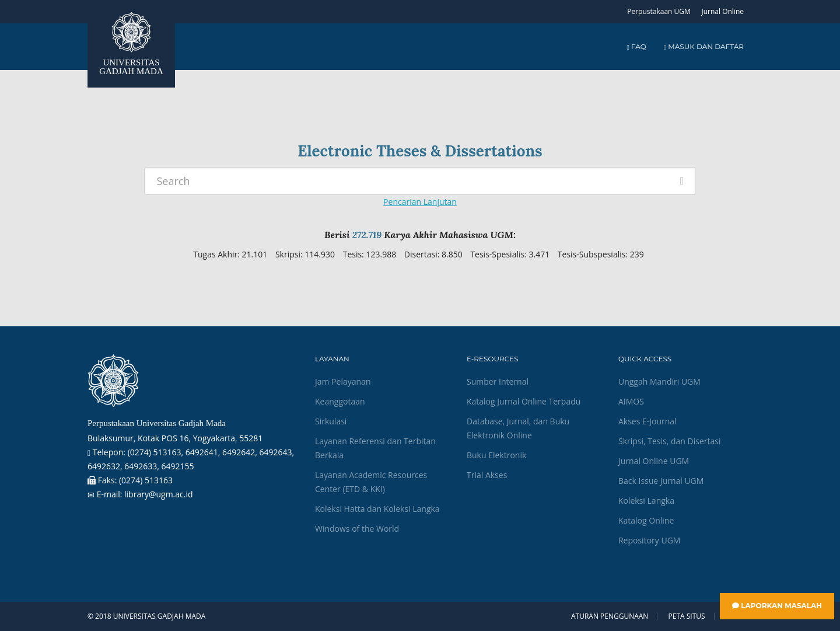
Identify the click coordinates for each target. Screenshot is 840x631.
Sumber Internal (498, 381)
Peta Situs (687, 616)
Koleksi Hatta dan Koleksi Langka (377, 509)
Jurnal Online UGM (654, 461)
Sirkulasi (331, 421)
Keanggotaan (340, 401)
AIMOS (631, 401)
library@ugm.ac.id (159, 494)
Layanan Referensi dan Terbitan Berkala (375, 448)
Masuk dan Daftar (704, 46)
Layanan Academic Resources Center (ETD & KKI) (371, 482)
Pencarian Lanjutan (420, 202)
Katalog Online (646, 520)
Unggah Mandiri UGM (659, 381)
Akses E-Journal (647, 421)
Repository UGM (649, 540)
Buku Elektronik (496, 455)
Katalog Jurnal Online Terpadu (524, 401)
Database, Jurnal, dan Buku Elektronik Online (518, 428)
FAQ (636, 46)
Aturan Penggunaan (610, 616)
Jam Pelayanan (343, 381)
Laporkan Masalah (777, 606)
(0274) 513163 (146, 480)
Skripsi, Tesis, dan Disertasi (670, 441)
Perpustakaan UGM (659, 11)
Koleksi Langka (646, 501)
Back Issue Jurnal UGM (661, 481)
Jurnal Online (722, 11)
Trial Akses (487, 475)
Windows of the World (357, 529)
